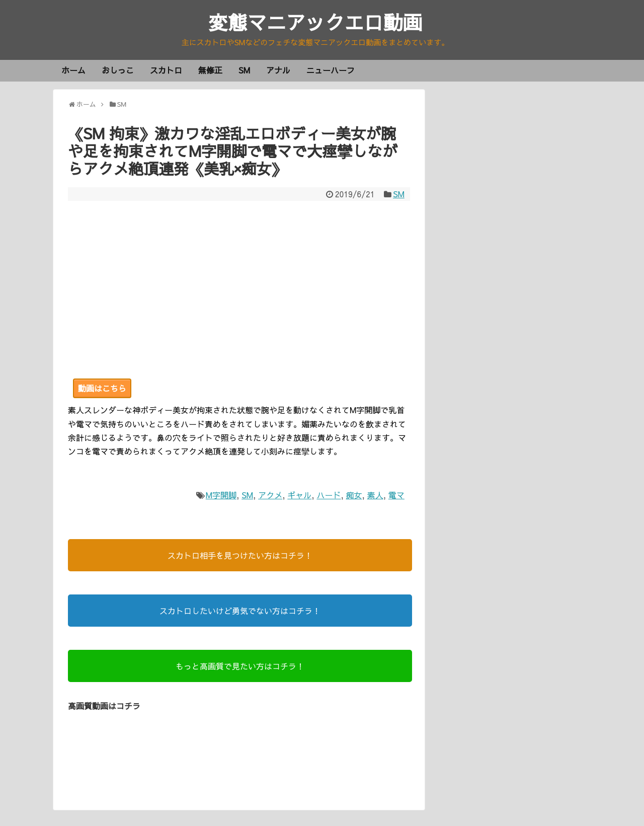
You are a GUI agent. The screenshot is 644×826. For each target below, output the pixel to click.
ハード (329, 495)
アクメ (270, 495)
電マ (396, 495)
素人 (375, 495)
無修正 (210, 70)
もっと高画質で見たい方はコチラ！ (240, 666)
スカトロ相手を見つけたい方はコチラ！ (240, 556)
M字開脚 (221, 495)
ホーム (73, 70)
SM (244, 70)
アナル (278, 70)
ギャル (299, 495)
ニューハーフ (331, 70)
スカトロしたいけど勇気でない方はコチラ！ (240, 611)
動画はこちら (102, 389)
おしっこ (118, 70)
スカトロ (166, 70)
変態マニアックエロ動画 (315, 22)
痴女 (354, 495)
